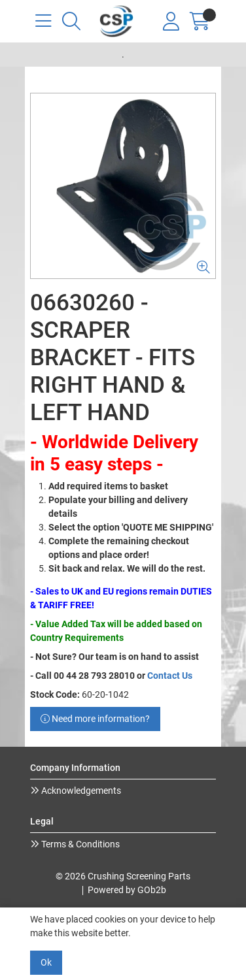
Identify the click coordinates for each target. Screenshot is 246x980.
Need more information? (95, 719)
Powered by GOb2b (127, 890)
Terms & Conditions (79, 844)
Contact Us (170, 676)
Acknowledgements (80, 791)
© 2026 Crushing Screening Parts (123, 876)
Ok (46, 962)
